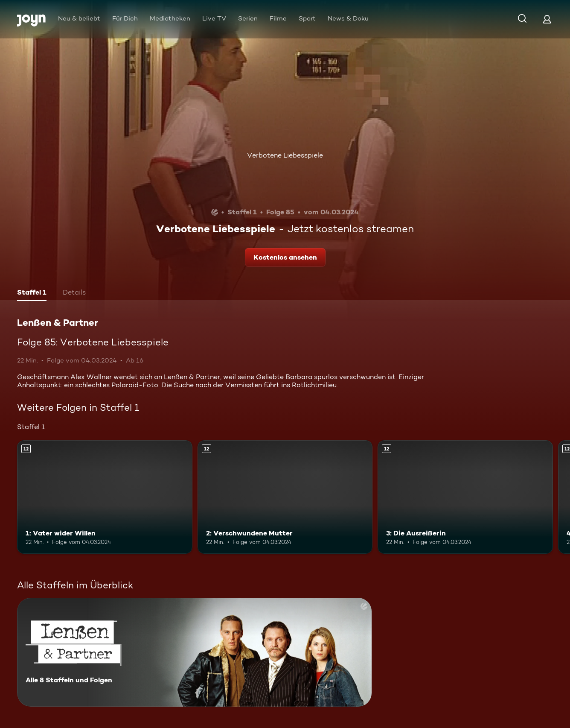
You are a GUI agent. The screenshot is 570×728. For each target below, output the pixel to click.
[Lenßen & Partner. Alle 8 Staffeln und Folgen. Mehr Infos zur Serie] (194, 652)
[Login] (547, 19)
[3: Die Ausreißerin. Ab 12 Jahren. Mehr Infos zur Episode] (465, 497)
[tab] (32, 293)
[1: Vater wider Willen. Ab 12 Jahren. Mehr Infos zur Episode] (105, 497)
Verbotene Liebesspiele (285, 155)
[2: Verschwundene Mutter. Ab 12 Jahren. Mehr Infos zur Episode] (285, 497)
